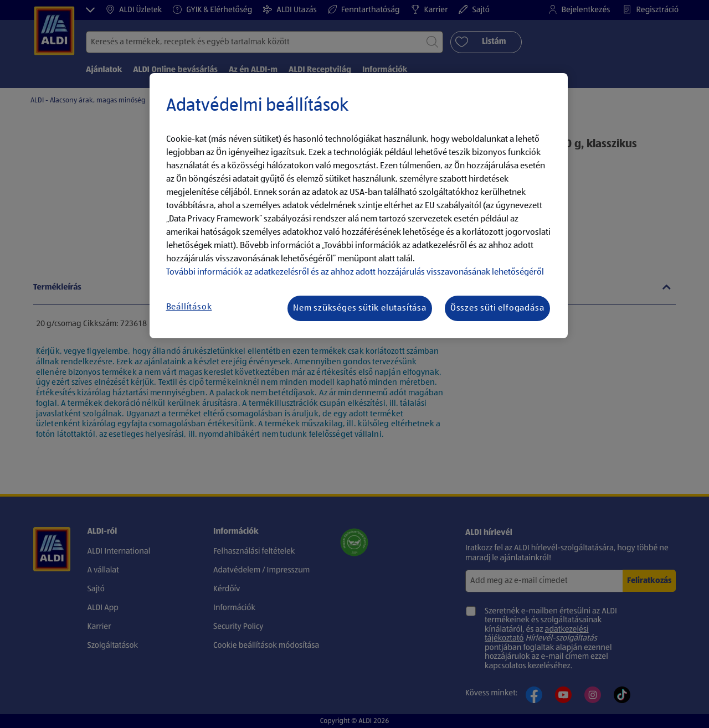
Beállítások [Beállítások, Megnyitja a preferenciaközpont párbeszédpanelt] (189, 307)
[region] (359, 206)
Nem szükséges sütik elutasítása (360, 308)
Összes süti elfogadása (497, 308)
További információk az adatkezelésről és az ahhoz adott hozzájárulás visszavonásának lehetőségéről (355, 272)
